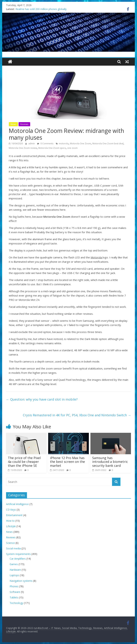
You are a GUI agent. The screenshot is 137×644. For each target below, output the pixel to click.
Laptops (14, 575)
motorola (64, 144)
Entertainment (14, 515)
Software (15, 592)
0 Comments (45, 144)
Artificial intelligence (17, 504)
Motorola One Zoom (80, 144)
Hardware (15, 570)
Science (10, 543)
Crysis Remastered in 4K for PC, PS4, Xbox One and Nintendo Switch (77, 415)
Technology (16, 603)
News (13, 124)
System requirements (18, 554)
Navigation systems (21, 581)
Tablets (14, 597)
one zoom (72, 148)
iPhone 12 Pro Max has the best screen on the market (67, 462)
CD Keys (11, 510)
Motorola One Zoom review (23, 148)
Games (14, 564)
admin (32, 144)
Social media (13, 548)
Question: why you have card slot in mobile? (42, 399)
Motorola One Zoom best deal (108, 144)
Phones (14, 586)
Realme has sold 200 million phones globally (41, 9)
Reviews (24, 124)
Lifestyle (11, 526)
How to (10, 521)
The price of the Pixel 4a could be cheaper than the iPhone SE (24, 462)
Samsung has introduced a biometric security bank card (110, 462)
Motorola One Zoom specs (52, 148)
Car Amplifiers (18, 559)
